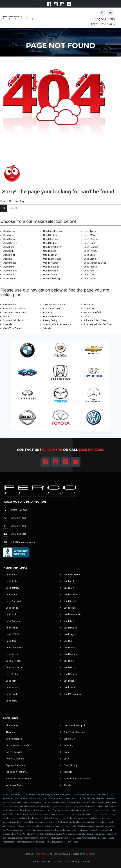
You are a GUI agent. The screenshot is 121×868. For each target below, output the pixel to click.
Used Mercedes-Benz (95, 263)
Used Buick (9, 239)
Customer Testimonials (15, 312)
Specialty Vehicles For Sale (98, 324)
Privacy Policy (50, 320)
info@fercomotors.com (23, 542)
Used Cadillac (50, 239)
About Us (88, 305)
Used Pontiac (10, 271)
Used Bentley (50, 235)
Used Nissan (90, 267)
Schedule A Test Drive (95, 320)
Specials (8, 324)
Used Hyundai (91, 251)
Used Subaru (50, 275)
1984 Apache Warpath (55, 305)
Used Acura (9, 231)
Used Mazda (10, 263)
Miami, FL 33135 (19, 510)
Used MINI (8, 267)
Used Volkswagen (53, 279)
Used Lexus (90, 259)
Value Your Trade (12, 328)
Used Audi (9, 235)
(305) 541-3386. (92, 450)
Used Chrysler (10, 243)
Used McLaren (51, 263)
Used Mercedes (12, 661)
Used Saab (9, 275)
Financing (48, 312)
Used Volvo (90, 279)
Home (6, 316)
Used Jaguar (50, 255)
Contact (58, 862)
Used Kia (8, 259)
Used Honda (50, 251)
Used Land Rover (52, 259)
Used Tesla (89, 275)
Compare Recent (52, 309)
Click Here (52, 450)
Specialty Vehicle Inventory (57, 324)
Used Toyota (10, 279)
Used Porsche (51, 271)
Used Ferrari (90, 243)
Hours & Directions (53, 316)
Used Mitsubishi (52, 267)
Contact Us (89, 309)
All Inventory (9, 305)
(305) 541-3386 (104, 19)
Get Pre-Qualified (92, 312)
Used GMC (9, 251)
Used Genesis (91, 247)
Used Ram (89, 271)
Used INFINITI (10, 255)
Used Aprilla (90, 231)
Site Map (48, 328)
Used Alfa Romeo (52, 231)
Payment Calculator (13, 320)
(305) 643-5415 (19, 534)
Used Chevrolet (91, 239)
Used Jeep (89, 255)
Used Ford (9, 247)
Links (86, 316)
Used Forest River (52, 247)
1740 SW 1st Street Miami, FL (103, 24)
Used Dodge (50, 243)
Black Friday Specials (14, 309)
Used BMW (89, 235)
